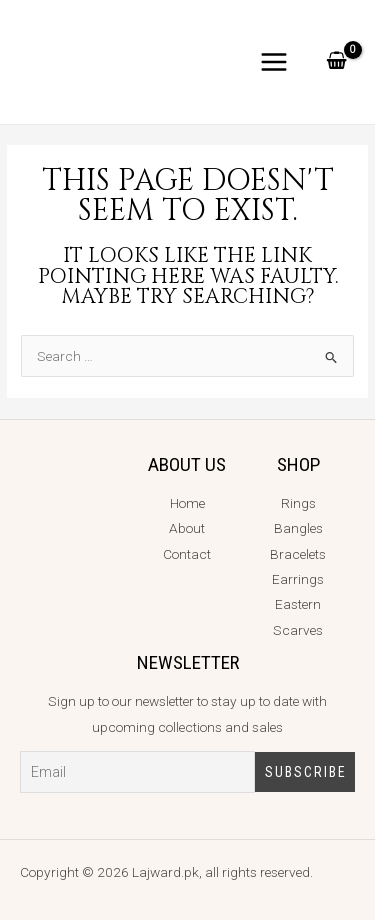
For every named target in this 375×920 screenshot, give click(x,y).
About (187, 528)
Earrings (298, 579)
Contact (187, 554)
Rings (298, 503)
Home (187, 503)
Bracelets (298, 554)
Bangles (298, 528)
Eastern (298, 604)
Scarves (298, 630)
